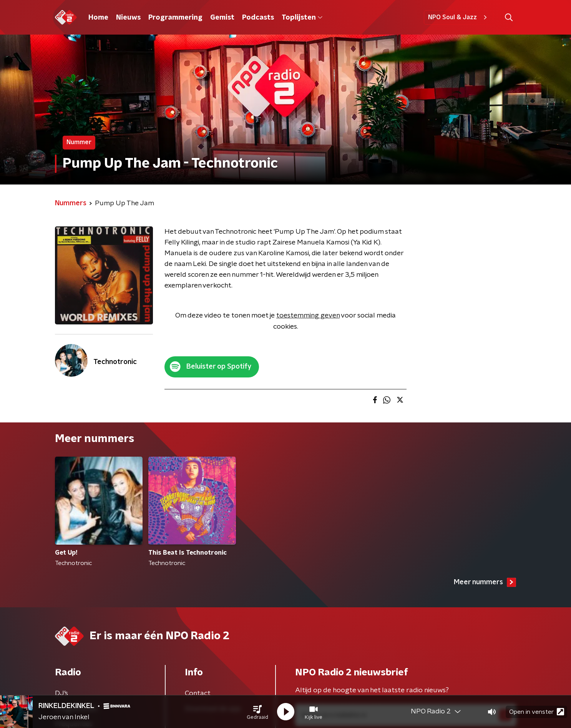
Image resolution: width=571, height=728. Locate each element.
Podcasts (258, 18)
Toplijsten (302, 18)
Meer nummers (485, 582)
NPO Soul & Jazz (459, 17)
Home (98, 18)
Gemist (222, 18)
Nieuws (128, 18)
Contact (198, 693)
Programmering (175, 18)
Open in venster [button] (537, 712)
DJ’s (61, 693)
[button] (257, 712)
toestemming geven (308, 316)
